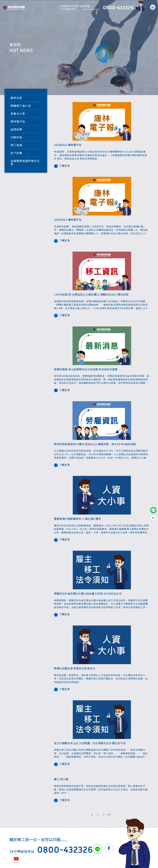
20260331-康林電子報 (68, 220)
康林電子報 (18, 121)
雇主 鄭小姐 (61, 779)
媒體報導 (16, 129)
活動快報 (16, 137)
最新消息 (16, 98)
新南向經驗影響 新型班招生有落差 (75, 668)
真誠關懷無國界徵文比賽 (25, 162)
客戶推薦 (16, 153)
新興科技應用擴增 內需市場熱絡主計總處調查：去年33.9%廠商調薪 (95, 444)
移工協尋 (16, 145)
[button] (153, 7)
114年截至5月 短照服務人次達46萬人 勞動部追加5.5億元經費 (91, 294)
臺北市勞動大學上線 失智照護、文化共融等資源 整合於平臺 (90, 743)
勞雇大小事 (18, 113)
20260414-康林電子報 (68, 145)
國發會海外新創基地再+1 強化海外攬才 (78, 519)
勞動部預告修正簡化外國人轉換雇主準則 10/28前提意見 (88, 593)
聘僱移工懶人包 (21, 106)
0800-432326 (118, 7)
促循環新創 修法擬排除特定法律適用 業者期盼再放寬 (86, 369)
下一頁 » (107, 815)
